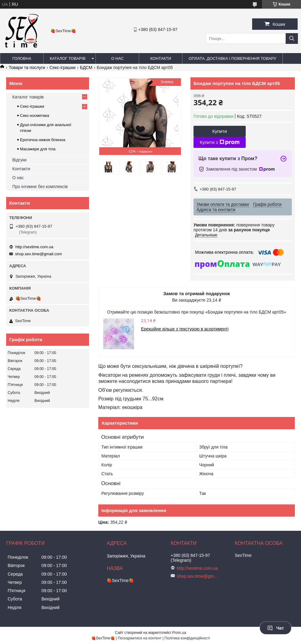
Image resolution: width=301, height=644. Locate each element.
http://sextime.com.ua (34, 247)
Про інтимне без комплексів (40, 187)
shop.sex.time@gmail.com (39, 254)
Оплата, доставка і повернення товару (232, 58)
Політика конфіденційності (187, 638)
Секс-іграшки (63, 67)
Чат (276, 628)
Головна (22, 58)
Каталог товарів (68, 58)
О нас (117, 58)
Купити (220, 131)
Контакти (161, 58)
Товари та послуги (27, 67)
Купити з (219, 142)
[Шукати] (292, 39)
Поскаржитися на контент (139, 638)
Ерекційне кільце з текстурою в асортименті (185, 329)
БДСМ (86, 67)
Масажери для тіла (38, 149)
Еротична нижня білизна (43, 140)
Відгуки (20, 160)
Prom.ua (179, 633)
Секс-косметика (35, 116)
